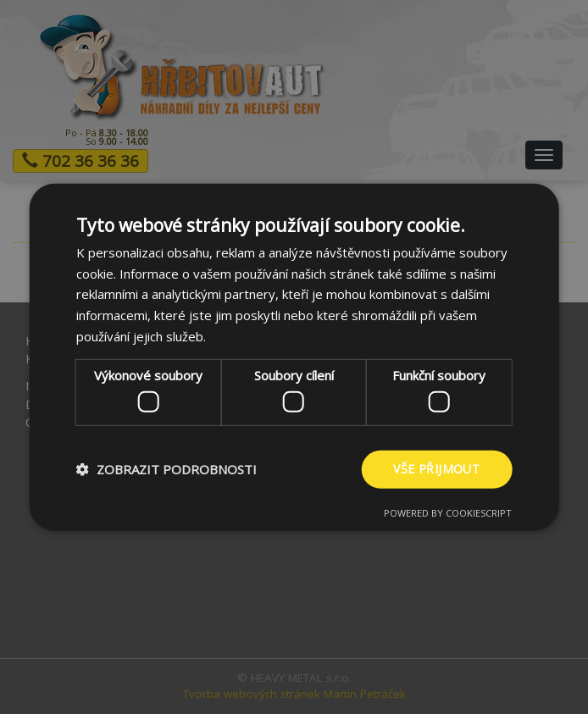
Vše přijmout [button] (436, 469)
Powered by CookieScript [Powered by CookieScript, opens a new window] (448, 513)
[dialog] (294, 357)
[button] (166, 469)
